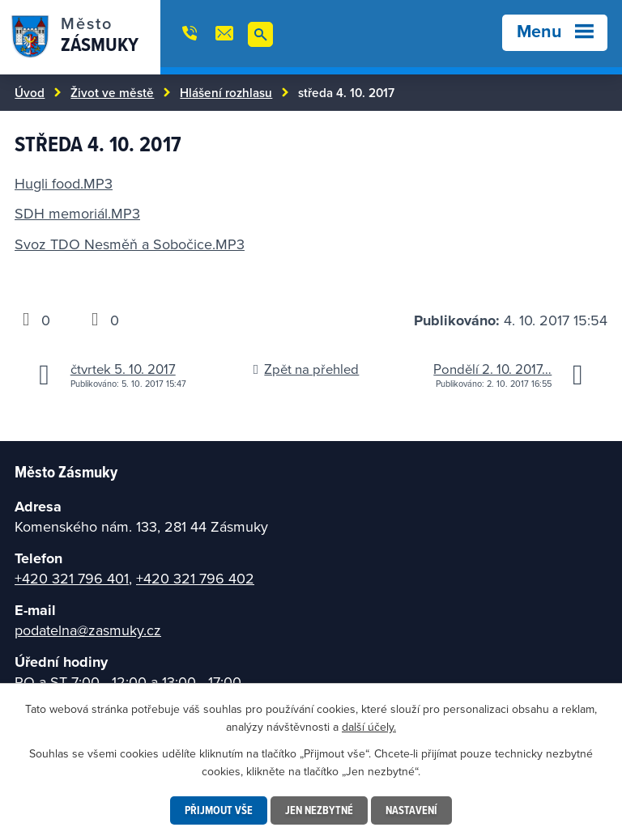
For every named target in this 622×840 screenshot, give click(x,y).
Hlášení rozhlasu (226, 92)
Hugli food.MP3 (64, 183)
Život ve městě (112, 92)
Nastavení (411, 810)
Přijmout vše (219, 810)
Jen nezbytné (319, 810)
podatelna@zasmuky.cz (88, 630)
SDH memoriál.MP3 (77, 213)
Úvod (30, 92)
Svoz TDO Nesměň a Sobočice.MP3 (130, 244)
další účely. (369, 727)
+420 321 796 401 (72, 578)
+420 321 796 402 (195, 578)
